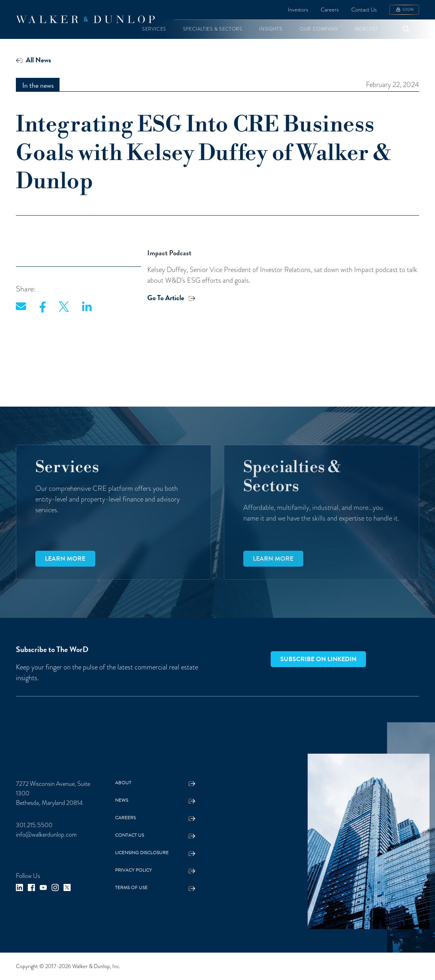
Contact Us (364, 10)
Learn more (65, 559)
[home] (85, 19)
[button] (154, 29)
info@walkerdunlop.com (46, 834)
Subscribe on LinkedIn (318, 659)
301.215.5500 (34, 825)
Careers (330, 10)
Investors (298, 10)
